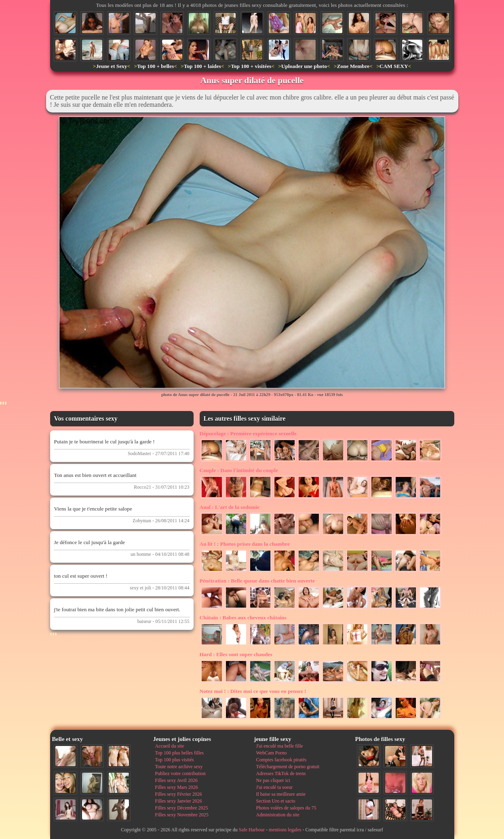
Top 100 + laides (202, 66)
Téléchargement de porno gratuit (288, 767)
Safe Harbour (252, 830)
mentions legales (285, 830)
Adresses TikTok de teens (281, 773)
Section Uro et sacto (276, 801)
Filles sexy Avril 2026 (176, 780)
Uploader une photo (304, 66)
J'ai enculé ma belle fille (280, 746)
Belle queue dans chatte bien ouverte (257, 581)
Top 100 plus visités (175, 760)
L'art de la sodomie (230, 507)
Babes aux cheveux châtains (243, 618)
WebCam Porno (272, 753)
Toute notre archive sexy (179, 767)
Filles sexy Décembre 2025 (182, 808)
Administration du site (278, 815)
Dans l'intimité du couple (239, 470)
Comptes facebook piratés (282, 760)
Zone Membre (353, 66)
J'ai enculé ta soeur (274, 787)
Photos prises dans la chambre (245, 544)
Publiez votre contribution (180, 773)
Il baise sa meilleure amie (281, 794)
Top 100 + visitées (251, 66)
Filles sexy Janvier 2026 (179, 801)
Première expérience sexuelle (248, 433)
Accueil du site (170, 746)
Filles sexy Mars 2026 (177, 787)
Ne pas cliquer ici (273, 780)
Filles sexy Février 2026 (179, 794)
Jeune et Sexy (111, 66)
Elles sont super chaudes (236, 654)
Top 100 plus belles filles (179, 753)
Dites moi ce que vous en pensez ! (253, 691)
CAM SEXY (394, 66)
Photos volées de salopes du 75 (286, 808)
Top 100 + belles (155, 66)
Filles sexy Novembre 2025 (182, 815)
